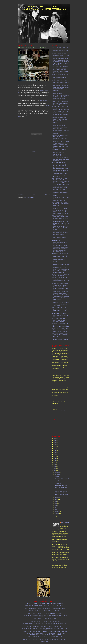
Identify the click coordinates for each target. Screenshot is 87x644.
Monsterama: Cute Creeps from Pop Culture (45, 622)
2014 (55, 463)
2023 (55, 444)
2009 (55, 516)
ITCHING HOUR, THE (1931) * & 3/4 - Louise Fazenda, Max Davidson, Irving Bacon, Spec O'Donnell (60, 186)
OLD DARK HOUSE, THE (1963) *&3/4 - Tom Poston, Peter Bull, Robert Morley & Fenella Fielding (60, 212)
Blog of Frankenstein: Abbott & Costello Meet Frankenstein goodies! (45, 638)
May (56, 505)
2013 (55, 465)
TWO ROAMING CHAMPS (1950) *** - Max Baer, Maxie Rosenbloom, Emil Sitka (61, 335)
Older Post (47, 195)
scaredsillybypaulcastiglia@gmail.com (61, 411)
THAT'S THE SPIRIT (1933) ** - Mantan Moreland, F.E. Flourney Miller (60, 315)
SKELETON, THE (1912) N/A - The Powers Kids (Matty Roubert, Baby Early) (61, 264)
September (58, 497)
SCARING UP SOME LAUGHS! (62, 495)
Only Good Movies (44, 100)
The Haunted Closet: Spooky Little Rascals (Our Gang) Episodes (45, 612)
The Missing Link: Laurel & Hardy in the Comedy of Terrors (45, 609)
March (56, 509)
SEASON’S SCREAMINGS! (61, 486)
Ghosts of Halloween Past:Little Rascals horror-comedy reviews (45, 632)
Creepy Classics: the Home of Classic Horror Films (45, 636)
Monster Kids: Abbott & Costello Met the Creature (45, 614)
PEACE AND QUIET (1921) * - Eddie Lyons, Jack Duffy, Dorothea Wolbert (60, 237)
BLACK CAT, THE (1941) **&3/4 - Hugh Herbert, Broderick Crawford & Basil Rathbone (60, 82)
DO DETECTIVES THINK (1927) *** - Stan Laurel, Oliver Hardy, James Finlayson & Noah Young (61, 103)
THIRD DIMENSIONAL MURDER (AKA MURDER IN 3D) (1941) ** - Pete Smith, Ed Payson (60, 320)
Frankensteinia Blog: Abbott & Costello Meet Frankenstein (45, 633)
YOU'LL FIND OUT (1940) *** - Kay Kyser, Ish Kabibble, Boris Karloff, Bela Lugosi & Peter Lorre (60, 339)
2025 (55, 440)
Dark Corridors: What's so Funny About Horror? (45, 635)
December (57, 473)
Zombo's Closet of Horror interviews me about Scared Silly (45, 605)
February (57, 511)
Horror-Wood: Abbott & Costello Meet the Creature (45, 627)
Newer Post (20, 195)
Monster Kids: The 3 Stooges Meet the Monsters (45, 610)
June (56, 503)
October (57, 477)
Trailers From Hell (45, 617)
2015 (55, 461)
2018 (55, 455)
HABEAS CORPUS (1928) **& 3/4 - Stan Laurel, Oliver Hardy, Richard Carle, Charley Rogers (60, 159)
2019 (55, 452)
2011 (55, 469)
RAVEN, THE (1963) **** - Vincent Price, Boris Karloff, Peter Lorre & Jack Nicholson (60, 242)
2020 (55, 450)
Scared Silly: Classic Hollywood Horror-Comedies (44, 8)
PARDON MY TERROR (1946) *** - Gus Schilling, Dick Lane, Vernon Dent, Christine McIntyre (60, 233)
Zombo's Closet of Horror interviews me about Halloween (45, 607)
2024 (55, 442)
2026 (55, 438)
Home (34, 195)
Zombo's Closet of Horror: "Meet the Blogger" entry (45, 604)
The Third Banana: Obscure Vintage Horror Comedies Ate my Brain (45, 615)
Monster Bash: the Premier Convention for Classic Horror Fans (45, 623)
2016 (55, 459)
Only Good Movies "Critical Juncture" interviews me (45, 620)
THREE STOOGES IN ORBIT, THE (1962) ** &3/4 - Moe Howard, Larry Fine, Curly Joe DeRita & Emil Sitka (61, 325)
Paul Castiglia (65, 523)
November (57, 475)
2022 (55, 446)
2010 (55, 471)
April (56, 507)
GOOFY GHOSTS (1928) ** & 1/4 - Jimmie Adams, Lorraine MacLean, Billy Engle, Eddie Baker (61, 151)
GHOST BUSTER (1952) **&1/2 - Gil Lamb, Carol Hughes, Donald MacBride (60, 132)
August (57, 499)
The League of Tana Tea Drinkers (45, 619)
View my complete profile (59, 571)
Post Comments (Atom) (29, 198)
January (57, 514)
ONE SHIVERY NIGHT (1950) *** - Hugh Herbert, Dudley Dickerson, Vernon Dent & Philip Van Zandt (60, 220)
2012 (55, 467)
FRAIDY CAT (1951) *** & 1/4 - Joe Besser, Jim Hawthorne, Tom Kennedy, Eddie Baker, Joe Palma (60, 108)
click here (35, 97)
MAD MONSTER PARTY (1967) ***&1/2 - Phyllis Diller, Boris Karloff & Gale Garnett (61, 204)
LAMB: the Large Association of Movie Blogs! (45, 625)
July (56, 501)
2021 (55, 448)
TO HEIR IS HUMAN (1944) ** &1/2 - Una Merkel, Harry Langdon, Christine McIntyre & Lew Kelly (61, 330)
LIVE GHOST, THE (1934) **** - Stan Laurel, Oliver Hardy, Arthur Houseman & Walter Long (61, 199)
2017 (55, 457)
